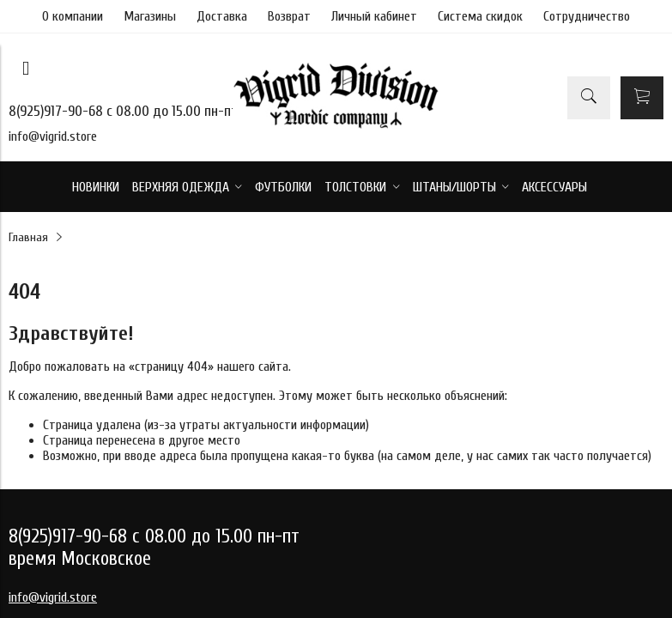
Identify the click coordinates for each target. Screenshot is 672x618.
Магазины (150, 16)
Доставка (222, 16)
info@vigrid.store (53, 136)
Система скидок (480, 16)
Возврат (289, 16)
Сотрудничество (587, 16)
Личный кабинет (374, 16)
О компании (73, 16)
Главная (28, 237)
